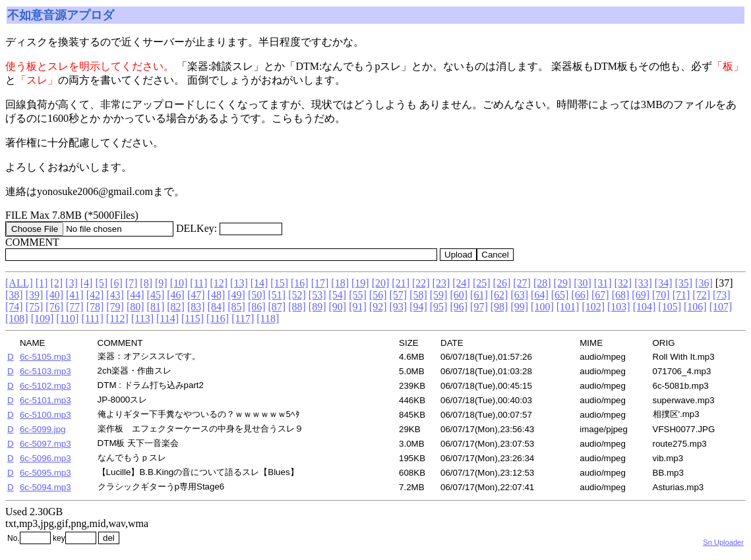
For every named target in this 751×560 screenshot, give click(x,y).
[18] (340, 283)
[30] (583, 283)
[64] (540, 295)
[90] (338, 307)
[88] (297, 307)
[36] (704, 283)
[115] (193, 319)
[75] (35, 307)
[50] (257, 295)
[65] (560, 295)
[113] (142, 319)
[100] (542, 307)
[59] (439, 295)
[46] (176, 295)
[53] (317, 295)
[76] (54, 307)
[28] (542, 283)
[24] (461, 283)
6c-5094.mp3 (45, 487)
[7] (132, 283)
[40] (54, 295)
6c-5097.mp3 (45, 444)
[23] (441, 283)
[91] (358, 307)
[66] (580, 295)
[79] (115, 307)
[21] (401, 283)
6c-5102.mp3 (45, 386)
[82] (176, 307)
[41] (75, 295)
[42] (95, 295)
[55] (358, 295)
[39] (35, 295)
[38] (14, 295)
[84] (217, 307)
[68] (621, 295)
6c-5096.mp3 (45, 458)
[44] (135, 295)
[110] (67, 319)
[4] (87, 283)
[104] (645, 307)
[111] (92, 319)
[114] (167, 319)
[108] (17, 319)
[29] (563, 283)
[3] (72, 283)
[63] (519, 295)
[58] (418, 295)
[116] (218, 319)
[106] (695, 307)
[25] (482, 283)
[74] (14, 307)
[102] (593, 307)
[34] (664, 283)
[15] (279, 283)
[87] (277, 307)
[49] (236, 295)
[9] (161, 283)
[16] (300, 283)
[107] (721, 307)
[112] (117, 319)
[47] (196, 295)
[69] (641, 295)
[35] (683, 283)
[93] (398, 307)
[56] (378, 295)
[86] (257, 307)
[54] (338, 295)
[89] (317, 307)
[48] (217, 295)
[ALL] (19, 283)
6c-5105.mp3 (45, 357)
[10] (179, 283)
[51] (277, 295)
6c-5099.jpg (43, 429)
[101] (568, 307)
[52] (297, 295)
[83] (196, 307)
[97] (479, 307)
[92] (378, 307)
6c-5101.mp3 (45, 400)
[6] (116, 283)
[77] (75, 307)
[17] (320, 283)
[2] (56, 283)
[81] (156, 307)
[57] (398, 295)
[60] (459, 295)
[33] (643, 283)
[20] (381, 283)
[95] (439, 307)
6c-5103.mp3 (45, 371)
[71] (681, 295)
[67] (600, 295)
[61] (479, 295)
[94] (418, 307)
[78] (95, 307)
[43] (115, 295)
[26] (502, 283)
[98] (499, 307)
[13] (239, 283)
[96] (459, 307)
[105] (670, 307)
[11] (198, 283)
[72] (701, 295)
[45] (156, 295)
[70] (661, 295)
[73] (722, 295)
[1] (42, 283)
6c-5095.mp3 (45, 473)
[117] (243, 319)
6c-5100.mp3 (45, 415)
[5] (101, 283)
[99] (519, 307)
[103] (619, 307)
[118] (268, 319)
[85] (236, 307)
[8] (146, 283)
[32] (623, 283)
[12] (219, 283)
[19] (360, 283)
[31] (603, 283)
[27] (522, 283)
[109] (43, 319)
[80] (135, 307)
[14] (259, 283)
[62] (499, 295)
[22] (421, 283)
